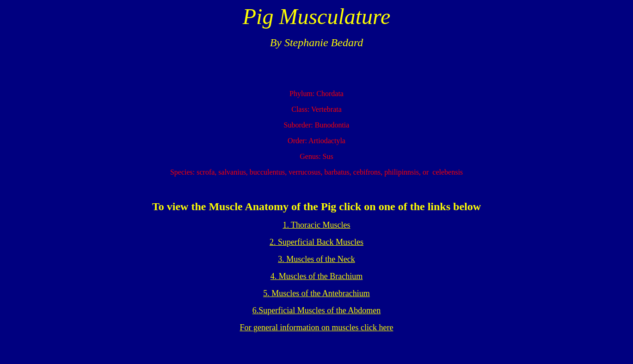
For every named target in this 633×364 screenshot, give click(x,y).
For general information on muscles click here (317, 328)
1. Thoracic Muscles (316, 225)
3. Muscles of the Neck (316, 259)
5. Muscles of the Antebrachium (316, 293)
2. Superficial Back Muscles (316, 242)
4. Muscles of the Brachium (316, 276)
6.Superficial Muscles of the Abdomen (316, 310)
